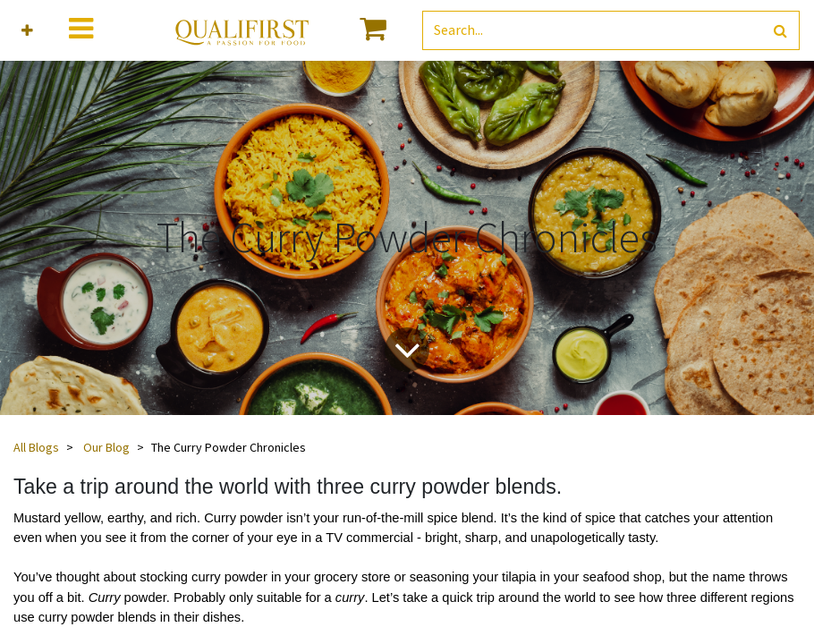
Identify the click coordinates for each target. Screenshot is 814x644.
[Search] (780, 31)
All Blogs (36, 447)
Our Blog (106, 447)
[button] (27, 31)
